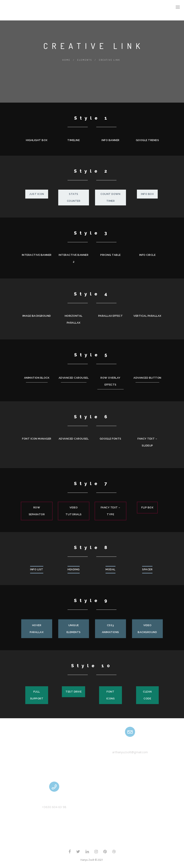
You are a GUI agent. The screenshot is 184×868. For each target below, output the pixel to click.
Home (66, 60)
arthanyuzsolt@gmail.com (130, 752)
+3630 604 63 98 (54, 807)
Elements (85, 60)
